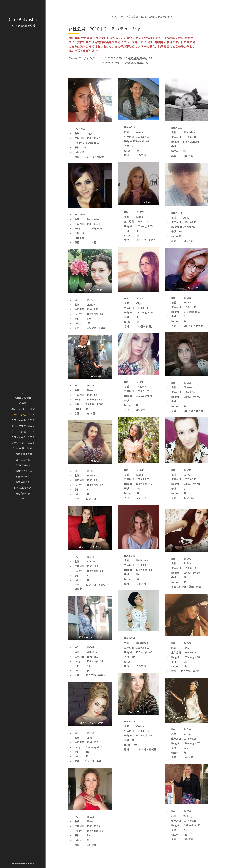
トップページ (118, 16)
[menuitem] (23, 398)
